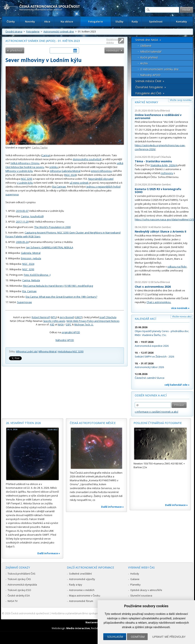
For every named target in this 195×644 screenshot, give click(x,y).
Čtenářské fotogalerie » (151, 87)
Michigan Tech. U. (84, 325)
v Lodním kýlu (25, 183)
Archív (144, 63)
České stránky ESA (19, 595)
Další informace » (49, 553)
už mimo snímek (79, 183)
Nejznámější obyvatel (101, 179)
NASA (61, 325)
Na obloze (67, 22)
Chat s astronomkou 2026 (153, 287)
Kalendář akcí (145, 319)
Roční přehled (149, 57)
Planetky (135, 585)
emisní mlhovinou (101, 171)
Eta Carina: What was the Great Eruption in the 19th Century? (61, 297)
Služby (119, 22)
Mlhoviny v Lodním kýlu (19, 171)
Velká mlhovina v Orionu (25, 163)
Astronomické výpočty (82, 579)
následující (113, 50)
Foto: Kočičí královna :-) (37, 275)
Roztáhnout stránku (112, 41)
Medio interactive (78, 628)
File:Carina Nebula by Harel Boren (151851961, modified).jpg (58, 286)
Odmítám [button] (138, 637)
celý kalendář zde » (177, 385)
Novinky (30, 22)
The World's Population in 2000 (52, 227)
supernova (12, 194)
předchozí (16, 50)
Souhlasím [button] (115, 637)
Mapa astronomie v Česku (85, 595)
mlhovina (55, 171)
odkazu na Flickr (177, 267)
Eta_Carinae (29, 291)
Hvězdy (135, 574)
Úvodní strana (14, 31)
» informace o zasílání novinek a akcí (156, 412)
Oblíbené (146, 46)
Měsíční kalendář (151, 52)
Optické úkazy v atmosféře (146, 590)
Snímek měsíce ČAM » (150, 81)
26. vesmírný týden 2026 (23, 423)
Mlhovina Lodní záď (27, 352)
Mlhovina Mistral (48, 352)
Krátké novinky (146, 102)
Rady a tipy (76, 585)
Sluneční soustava (141, 595)
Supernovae (24, 302)
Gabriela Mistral (71, 171)
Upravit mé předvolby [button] (169, 637)
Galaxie (135, 579)
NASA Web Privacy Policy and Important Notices (93, 321)
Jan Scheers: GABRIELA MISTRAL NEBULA (50, 247)
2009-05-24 (22, 242)
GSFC (69, 325)
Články (11, 22)
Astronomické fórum (81, 601)
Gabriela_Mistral (31, 253)
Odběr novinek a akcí (151, 395)
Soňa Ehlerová (162, 111)
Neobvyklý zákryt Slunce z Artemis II (160, 231)
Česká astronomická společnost (30, 613)
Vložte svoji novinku (181, 100)
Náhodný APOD (65, 340)
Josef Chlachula (108, 317)
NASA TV (13, 601)
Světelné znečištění (80, 574)
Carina (46, 155)
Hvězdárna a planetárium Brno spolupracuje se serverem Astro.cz (91, 613)
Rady (135, 22)
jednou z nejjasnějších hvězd (103, 187)
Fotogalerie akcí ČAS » (150, 93)
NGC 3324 (70, 175)
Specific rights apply (54, 321)
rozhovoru (167, 173)
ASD (52, 325)
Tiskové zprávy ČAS (19, 579)
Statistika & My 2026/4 (164, 165)
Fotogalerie (96, 22)
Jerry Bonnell (67, 317)
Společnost (156, 22)
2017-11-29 (22, 222)
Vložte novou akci (182, 317)
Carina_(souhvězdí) (32, 216)
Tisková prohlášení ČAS (22, 574)
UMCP (79, 317)
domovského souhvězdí (87, 159)
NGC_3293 (28, 269)
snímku (54, 167)
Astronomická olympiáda (22, 585)
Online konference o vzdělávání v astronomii (158, 116)
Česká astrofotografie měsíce (93, 423)
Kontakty (182, 22)
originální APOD (71, 332)
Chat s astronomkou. (159, 302)
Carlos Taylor (40, 147)
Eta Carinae (59, 187)
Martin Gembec (163, 185)
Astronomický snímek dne (59, 31)
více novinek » (180, 308)
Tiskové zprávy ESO (19, 590)
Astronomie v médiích (82, 590)
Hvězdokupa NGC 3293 (71, 352)
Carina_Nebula (31, 280)
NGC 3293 (27, 179)
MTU (54, 317)
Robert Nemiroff (41, 317)
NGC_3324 (28, 264)
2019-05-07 (22, 211)
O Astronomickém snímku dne (159, 69)
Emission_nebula (31, 258)
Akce (47, 22)
